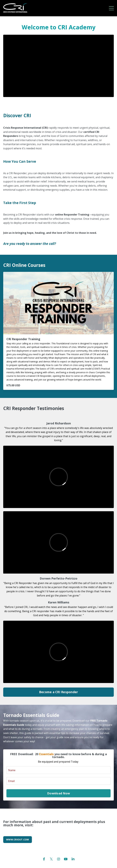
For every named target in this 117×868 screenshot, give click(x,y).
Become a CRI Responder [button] (59, 692)
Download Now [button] (58, 793)
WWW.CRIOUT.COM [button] (18, 840)
